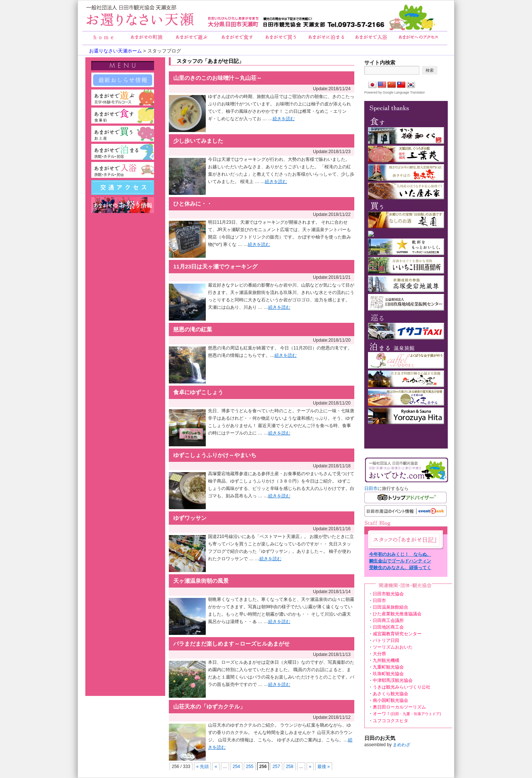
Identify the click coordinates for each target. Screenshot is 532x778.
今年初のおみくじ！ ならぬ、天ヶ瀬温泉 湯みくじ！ (400, 555)
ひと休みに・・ (193, 204)
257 (276, 767)
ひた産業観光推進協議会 (397, 614)
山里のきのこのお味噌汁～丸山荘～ (218, 78)
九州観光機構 (386, 660)
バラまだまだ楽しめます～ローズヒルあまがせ (231, 644)
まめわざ (402, 745)
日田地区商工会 (388, 627)
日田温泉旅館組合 (391, 607)
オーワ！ (407, 714)
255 (250, 767)
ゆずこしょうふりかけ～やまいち (215, 455)
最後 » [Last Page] (324, 767)
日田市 (371, 488)
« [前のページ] (216, 767)
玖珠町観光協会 (388, 674)
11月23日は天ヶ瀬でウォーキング (215, 266)
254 (236, 767)
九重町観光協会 (388, 667)
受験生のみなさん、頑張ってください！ (400, 568)
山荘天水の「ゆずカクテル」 (209, 706)
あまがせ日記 (405, 540)
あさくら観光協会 (391, 694)
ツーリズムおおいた (393, 647)
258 (290, 767)
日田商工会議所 (388, 620)
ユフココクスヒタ (391, 721)
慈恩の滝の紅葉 (193, 329)
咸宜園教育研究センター (397, 634)
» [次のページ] (310, 767)
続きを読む (284, 119)
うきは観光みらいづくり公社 (402, 687)
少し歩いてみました (198, 141)
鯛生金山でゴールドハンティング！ (400, 561)
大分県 (379, 654)
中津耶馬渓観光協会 (393, 680)
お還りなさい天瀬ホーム (115, 51)
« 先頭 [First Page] (202, 767)
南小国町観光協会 (391, 700)
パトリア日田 (386, 640)
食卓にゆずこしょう (198, 392)
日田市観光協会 (388, 594)
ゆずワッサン (190, 518)
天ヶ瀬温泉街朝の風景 (201, 581)
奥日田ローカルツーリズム (399, 707)
